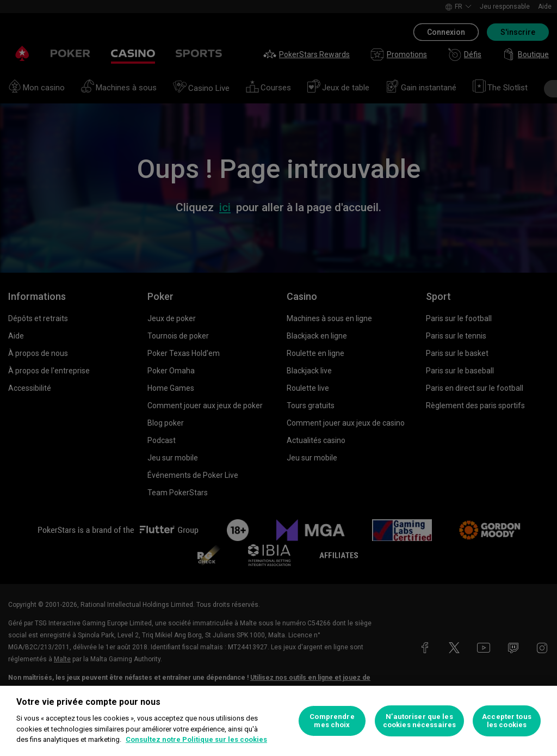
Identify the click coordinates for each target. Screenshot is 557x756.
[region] (278, 721)
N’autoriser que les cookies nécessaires (419, 721)
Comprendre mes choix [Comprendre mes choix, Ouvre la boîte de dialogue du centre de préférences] (332, 721)
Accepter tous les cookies (507, 721)
